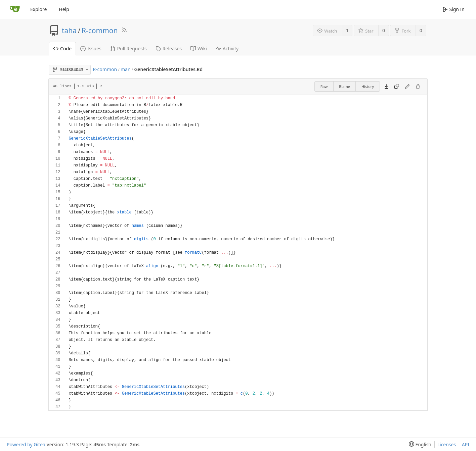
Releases (169, 48)
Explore (38, 9)
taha (69, 31)
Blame (344, 86)
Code (62, 48)
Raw (324, 86)
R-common (100, 31)
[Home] (15, 9)
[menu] (419, 444)
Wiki (199, 48)
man (126, 69)
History (368, 86)
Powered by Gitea (26, 444)
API (466, 444)
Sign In (454, 9)
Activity (227, 48)
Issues (91, 48)
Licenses (447, 444)
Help (64, 9)
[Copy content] (397, 87)
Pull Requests (128, 48)
